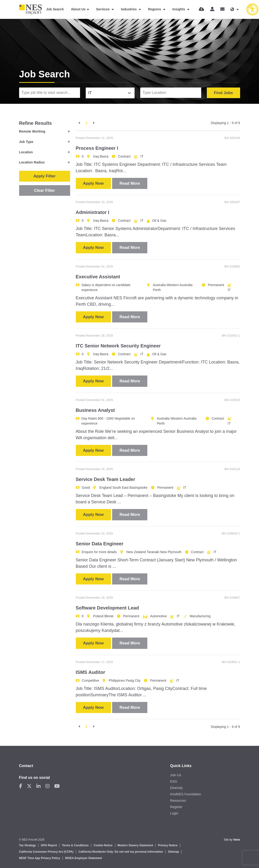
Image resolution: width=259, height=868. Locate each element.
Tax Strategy (28, 845)
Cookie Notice (103, 845)
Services (103, 9)
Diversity (177, 788)
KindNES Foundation (186, 794)
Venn (237, 840)
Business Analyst (95, 410)
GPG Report (49, 845)
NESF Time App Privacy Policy (40, 858)
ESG (174, 781)
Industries (129, 9)
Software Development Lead (107, 608)
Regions (155, 9)
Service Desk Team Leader (106, 479)
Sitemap (173, 852)
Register (176, 807)
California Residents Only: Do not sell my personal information (121, 852)
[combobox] (110, 93)
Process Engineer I (97, 148)
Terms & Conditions (75, 845)
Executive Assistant (98, 277)
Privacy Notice (168, 845)
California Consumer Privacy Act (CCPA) (46, 852)
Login (174, 813)
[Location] (171, 93)
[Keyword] (50, 93)
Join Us (176, 775)
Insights (179, 9)
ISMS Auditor (91, 672)
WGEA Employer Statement (84, 858)
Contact (26, 766)
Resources (178, 801)
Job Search (55, 9)
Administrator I (93, 212)
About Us (78, 9)
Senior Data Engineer (100, 544)
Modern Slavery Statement (135, 845)
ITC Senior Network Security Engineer (118, 346)
